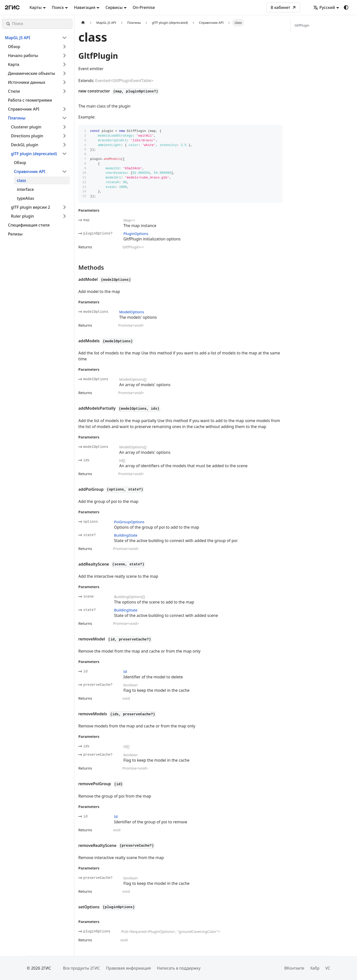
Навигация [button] (85, 7)
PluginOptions (136, 233)
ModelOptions (132, 312)
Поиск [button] (58, 7)
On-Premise (144, 7)
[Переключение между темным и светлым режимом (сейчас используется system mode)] (346, 7)
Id (125, 671)
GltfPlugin (302, 25)
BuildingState (126, 535)
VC (328, 968)
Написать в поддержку (179, 968)
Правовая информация (128, 968)
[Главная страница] (83, 23)
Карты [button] (36, 7)
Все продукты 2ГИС (82, 968)
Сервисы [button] (114, 7)
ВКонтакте (294, 968)
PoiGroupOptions (129, 522)
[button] (36, 38)
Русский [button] (324, 7)
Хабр (315, 968)
